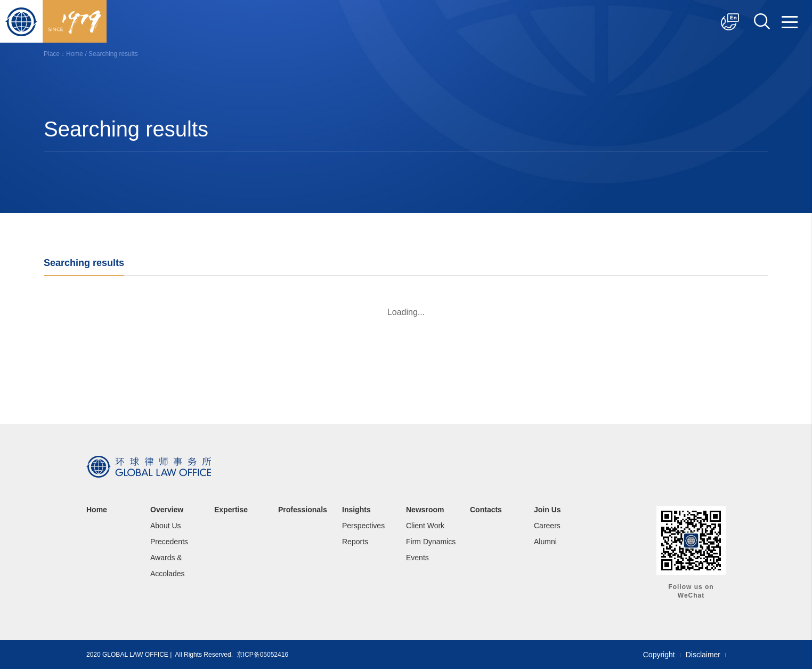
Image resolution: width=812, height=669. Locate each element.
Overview (167, 510)
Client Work (425, 526)
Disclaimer (703, 655)
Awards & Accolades (168, 566)
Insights (356, 510)
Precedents (169, 542)
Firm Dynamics (431, 542)
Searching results (113, 54)
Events (417, 558)
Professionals (303, 510)
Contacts (486, 510)
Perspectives (363, 526)
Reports (355, 542)
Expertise (231, 510)
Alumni (545, 542)
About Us (166, 526)
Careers (547, 526)
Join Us (547, 510)
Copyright (659, 655)
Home (75, 54)
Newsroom (425, 510)
